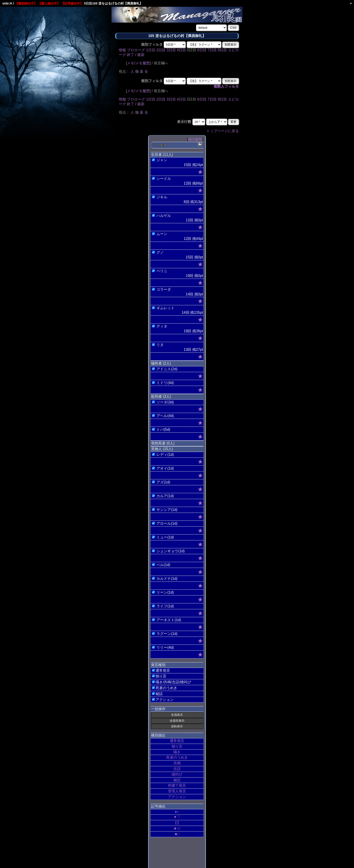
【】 (177, 823)
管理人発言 (177, 791)
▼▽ (177, 817)
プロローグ (136, 50)
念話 (177, 769)
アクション (177, 797)
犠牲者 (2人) (161, 363)
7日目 (212, 50)
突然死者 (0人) (163, 443)
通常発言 (177, 741)
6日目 (202, 50)
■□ (177, 834)
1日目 (151, 50)
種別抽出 (158, 735)
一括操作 (158, 709)
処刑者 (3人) (161, 397)
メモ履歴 (142, 63)
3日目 (171, 50)
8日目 (222, 50)
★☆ (177, 828)
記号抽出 (158, 806)
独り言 (177, 746)
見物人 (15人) (162, 449)
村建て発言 (177, 785)
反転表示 (177, 726)
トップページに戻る (223, 131)
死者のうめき (177, 757)
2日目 (161, 50)
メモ (130, 63)
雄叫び (177, 774)
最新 (141, 55)
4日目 (181, 50)
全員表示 (177, 715)
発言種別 (158, 665)
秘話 (177, 780)
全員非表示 (177, 721)
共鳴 (177, 763)
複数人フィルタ (226, 86)
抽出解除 (195, 139)
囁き (177, 752)
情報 (122, 50)
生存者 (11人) (162, 155)
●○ (177, 812)
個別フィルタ (152, 44)
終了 (130, 55)
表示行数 (184, 122)
